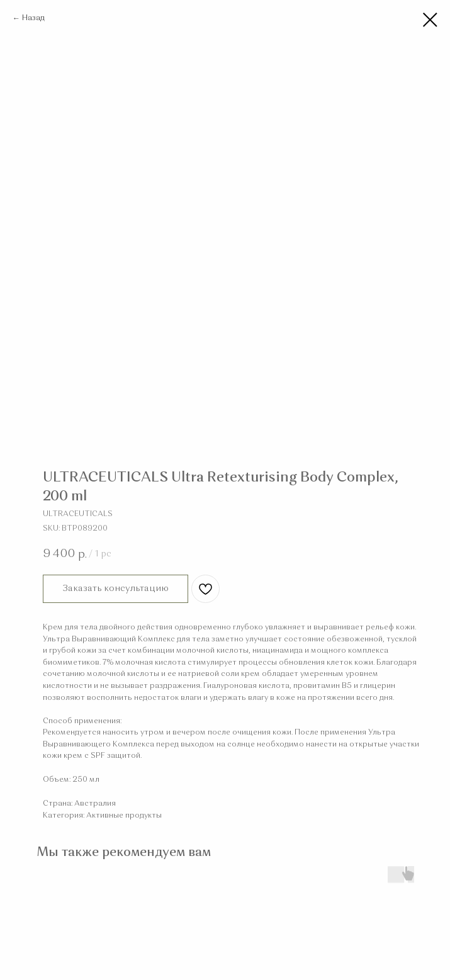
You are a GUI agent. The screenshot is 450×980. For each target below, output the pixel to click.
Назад (33, 18)
